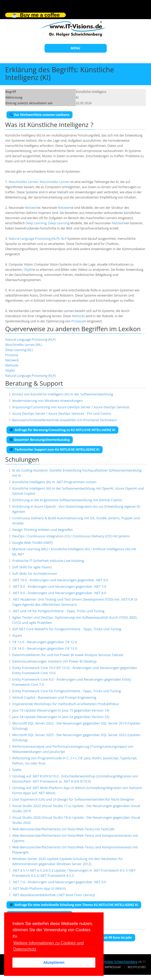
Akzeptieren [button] (54, 962)
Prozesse (78, 321)
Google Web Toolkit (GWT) (33, 543)
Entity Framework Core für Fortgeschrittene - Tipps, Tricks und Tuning (67, 691)
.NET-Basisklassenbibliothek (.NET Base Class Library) (54, 895)
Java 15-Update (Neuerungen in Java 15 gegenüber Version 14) (61, 710)
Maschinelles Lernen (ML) (24, 345)
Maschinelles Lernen (23, 182)
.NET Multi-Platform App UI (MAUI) (39, 888)
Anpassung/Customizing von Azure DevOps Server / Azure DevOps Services (71, 407)
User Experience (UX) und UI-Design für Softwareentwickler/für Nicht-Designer (73, 799)
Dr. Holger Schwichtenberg (118, 962)
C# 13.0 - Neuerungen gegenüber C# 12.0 (45, 642)
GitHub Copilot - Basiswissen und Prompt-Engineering (54, 697)
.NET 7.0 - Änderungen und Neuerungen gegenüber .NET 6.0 (59, 882)
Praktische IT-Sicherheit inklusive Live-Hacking (48, 561)
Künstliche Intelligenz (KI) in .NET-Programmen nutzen (54, 482)
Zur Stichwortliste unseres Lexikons (39, 115)
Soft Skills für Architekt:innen (35, 573)
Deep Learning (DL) (19, 350)
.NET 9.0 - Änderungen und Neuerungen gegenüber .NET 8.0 (59, 593)
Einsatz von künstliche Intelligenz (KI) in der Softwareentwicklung (63, 394)
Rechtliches (137, 967)
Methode (78, 316)
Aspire (17, 635)
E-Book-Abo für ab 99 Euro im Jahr (104, 938)
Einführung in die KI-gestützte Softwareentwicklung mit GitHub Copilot (67, 500)
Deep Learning (36, 223)
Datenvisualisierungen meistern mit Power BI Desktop (54, 661)
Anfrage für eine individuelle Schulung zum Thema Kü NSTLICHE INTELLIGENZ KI (74, 905)
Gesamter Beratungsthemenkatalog (40, 440)
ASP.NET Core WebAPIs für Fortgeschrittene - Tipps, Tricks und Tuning (67, 629)
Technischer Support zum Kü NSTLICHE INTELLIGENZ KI (55, 449)
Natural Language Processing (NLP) (30, 340)
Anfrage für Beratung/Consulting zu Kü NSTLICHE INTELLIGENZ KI (62, 430)
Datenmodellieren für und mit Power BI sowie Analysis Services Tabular (68, 655)
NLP (55, 239)
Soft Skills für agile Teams (32, 567)
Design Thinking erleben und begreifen (42, 530)
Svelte (17, 770)
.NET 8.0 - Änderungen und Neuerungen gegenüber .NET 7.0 (59, 586)
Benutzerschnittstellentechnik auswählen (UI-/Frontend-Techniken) (64, 420)
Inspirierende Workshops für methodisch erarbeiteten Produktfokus (66, 704)
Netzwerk (31, 208)
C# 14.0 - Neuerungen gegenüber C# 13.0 (45, 648)
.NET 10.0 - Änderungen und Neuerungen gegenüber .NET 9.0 (60, 580)
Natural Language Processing (30, 239)
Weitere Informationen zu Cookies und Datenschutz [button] (48, 946)
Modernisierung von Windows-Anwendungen (48, 401)
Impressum (112, 967)
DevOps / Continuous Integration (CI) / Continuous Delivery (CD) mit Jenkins (71, 536)
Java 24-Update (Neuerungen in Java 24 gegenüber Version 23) (61, 717)
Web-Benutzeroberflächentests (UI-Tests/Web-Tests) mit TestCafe (63, 829)
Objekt (28, 270)
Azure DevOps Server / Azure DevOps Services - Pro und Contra (62, 413)
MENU (75, 48)
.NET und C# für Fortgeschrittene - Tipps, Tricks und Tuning (58, 611)
